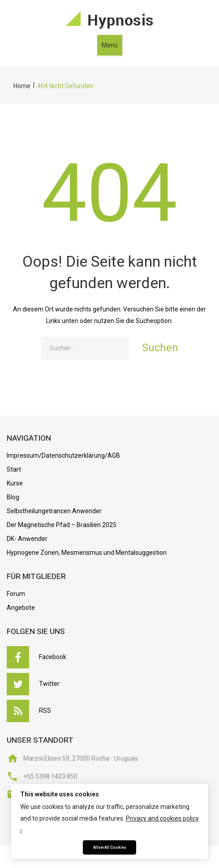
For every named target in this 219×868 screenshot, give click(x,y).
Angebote (21, 608)
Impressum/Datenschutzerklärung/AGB (63, 455)
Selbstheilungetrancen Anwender (54, 511)
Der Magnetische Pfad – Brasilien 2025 (62, 525)
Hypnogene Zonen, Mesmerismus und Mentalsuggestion (87, 553)
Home (22, 86)
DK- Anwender (27, 539)
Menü (110, 45)
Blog (13, 497)
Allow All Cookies (110, 847)
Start (14, 469)
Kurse (15, 483)
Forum (16, 594)
